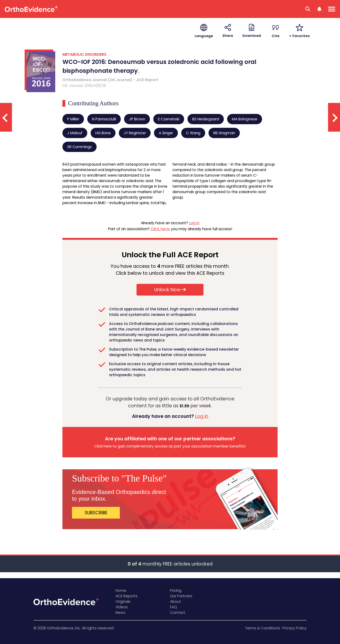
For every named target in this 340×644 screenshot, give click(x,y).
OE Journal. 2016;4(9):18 (84, 86)
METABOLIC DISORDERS (84, 54)
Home (121, 591)
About (175, 602)
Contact (178, 613)
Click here (160, 229)
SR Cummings (80, 147)
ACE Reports (126, 596)
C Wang (193, 133)
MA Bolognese (245, 119)
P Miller (73, 119)
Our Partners (181, 596)
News (120, 613)
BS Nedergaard (206, 119)
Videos (122, 607)
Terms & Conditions (263, 628)
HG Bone (103, 133)
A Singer (166, 133)
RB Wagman (224, 133)
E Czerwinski (169, 119)
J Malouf (75, 133)
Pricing (176, 591)
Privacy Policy (294, 628)
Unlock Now (170, 290)
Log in (194, 223)
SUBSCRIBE (96, 513)
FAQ (173, 607)
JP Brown (137, 119)
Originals (123, 602)
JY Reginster (135, 133)
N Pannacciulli (104, 119)
